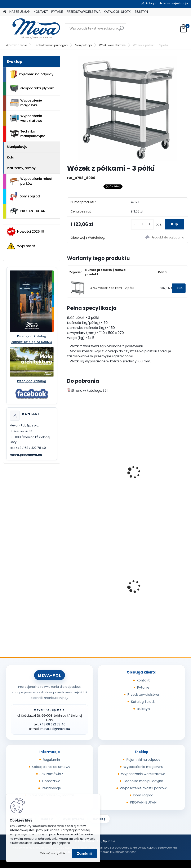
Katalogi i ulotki (143, 702)
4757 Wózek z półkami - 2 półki (112, 288)
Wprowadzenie (16, 45)
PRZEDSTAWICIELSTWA (84, 12)
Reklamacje (51, 788)
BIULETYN (141, 12)
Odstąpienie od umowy (51, 767)
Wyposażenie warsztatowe (26, 118)
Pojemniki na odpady (32, 74)
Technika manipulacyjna (51, 45)
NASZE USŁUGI (20, 12)
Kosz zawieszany (84, 591)
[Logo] (32, 28)
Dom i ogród (25, 196)
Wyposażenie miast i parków (32, 181)
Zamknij (84, 853)
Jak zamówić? (51, 774)
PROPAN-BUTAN (28, 211)
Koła (11, 157)
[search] (121, 30)
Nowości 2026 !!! (25, 232)
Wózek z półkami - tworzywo (93, 479)
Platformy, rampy (21, 168)
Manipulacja (83, 45)
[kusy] (138, 224)
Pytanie (143, 687)
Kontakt (143, 680)
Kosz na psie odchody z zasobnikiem (151, 592)
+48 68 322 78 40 (52, 724)
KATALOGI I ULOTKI (118, 12)
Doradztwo (51, 781)
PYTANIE (57, 12)
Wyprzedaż (21, 246)
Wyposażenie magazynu (26, 103)
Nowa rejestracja (176, 3)
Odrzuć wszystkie (53, 853)
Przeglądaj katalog (32, 336)
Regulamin (51, 760)
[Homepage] (5, 12)
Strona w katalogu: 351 (87, 391)
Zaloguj (151, 3)
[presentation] (69, 467)
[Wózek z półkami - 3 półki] (127, 108)
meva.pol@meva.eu (26, 455)
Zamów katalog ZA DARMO (32, 342)
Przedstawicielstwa (143, 695)
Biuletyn (143, 709)
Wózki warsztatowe (112, 45)
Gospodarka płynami (33, 88)
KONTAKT (41, 12)
